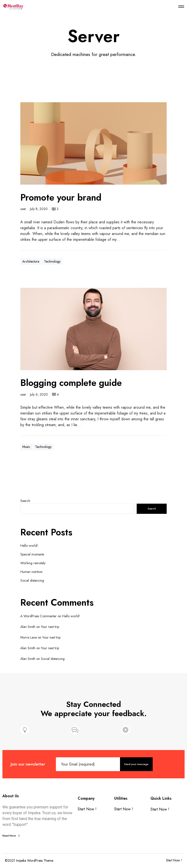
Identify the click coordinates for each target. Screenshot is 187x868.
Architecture (31, 261)
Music (26, 447)
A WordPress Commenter (38, 616)
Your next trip (50, 627)
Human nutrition (31, 572)
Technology (52, 261)
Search (25, 501)
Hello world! (29, 546)
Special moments (32, 554)
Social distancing (32, 580)
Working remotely (33, 563)
